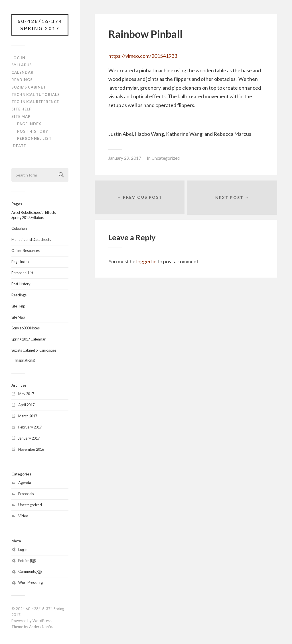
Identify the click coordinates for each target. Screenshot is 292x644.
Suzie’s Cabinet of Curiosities (34, 350)
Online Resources (26, 251)
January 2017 (29, 438)
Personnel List (34, 139)
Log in (23, 549)
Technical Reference (35, 102)
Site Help (22, 109)
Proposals (26, 494)
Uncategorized (30, 505)
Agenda (25, 483)
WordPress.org (31, 583)
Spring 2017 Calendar (29, 339)
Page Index (29, 124)
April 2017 (26, 405)
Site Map (21, 116)
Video (23, 516)
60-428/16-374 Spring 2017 (40, 25)
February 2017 (30, 427)
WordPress (42, 621)
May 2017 (26, 394)
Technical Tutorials (36, 95)
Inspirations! (25, 360)
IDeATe (19, 146)
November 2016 (31, 449)
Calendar (23, 73)
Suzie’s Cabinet (29, 87)
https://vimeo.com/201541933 (143, 56)
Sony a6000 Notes (26, 328)
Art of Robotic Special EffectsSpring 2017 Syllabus (34, 215)
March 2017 (28, 416)
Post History (33, 131)
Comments (30, 572)
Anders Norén (41, 627)
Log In (18, 58)
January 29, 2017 (125, 158)
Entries (27, 561)
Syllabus (22, 65)
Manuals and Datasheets (31, 240)
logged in (146, 262)
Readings (22, 80)
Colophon (19, 229)
